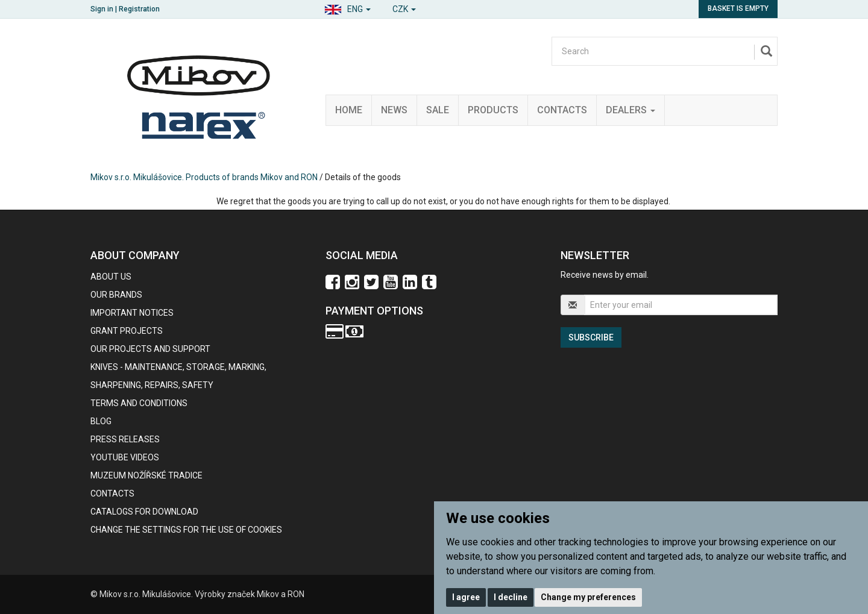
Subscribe (591, 337)
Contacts (562, 110)
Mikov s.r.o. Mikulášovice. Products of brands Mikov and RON (204, 177)
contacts (112, 493)
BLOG (101, 421)
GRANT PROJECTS (127, 331)
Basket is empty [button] (738, 8)
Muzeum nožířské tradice (146, 475)
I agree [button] (466, 597)
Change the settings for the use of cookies (186, 530)
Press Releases (125, 439)
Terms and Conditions (139, 403)
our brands (116, 295)
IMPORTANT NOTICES (132, 313)
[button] (348, 8)
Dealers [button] (631, 110)
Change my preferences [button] (588, 597)
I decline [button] (511, 597)
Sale (438, 110)
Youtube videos (125, 457)
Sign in (102, 9)
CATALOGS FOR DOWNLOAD (144, 512)
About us (111, 277)
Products (493, 110)
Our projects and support (150, 349)
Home (349, 110)
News (394, 110)
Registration (139, 9)
